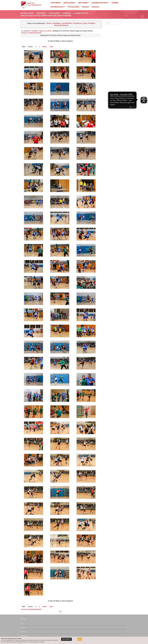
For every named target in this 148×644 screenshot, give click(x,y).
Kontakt (23, 627)
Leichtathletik (66, 23)
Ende (51, 47)
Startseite (26, 31)
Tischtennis (77, 23)
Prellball (91, 23)
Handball (56, 23)
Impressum (24, 632)
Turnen (49, 23)
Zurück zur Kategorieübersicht (31, 33)
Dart (85, 23)
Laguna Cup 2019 (45, 31)
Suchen (105, 21)
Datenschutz (24, 636)
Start (22, 623)
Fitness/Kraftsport (61, 25)
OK (80, 639)
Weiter (45, 47)
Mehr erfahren (66, 639)
